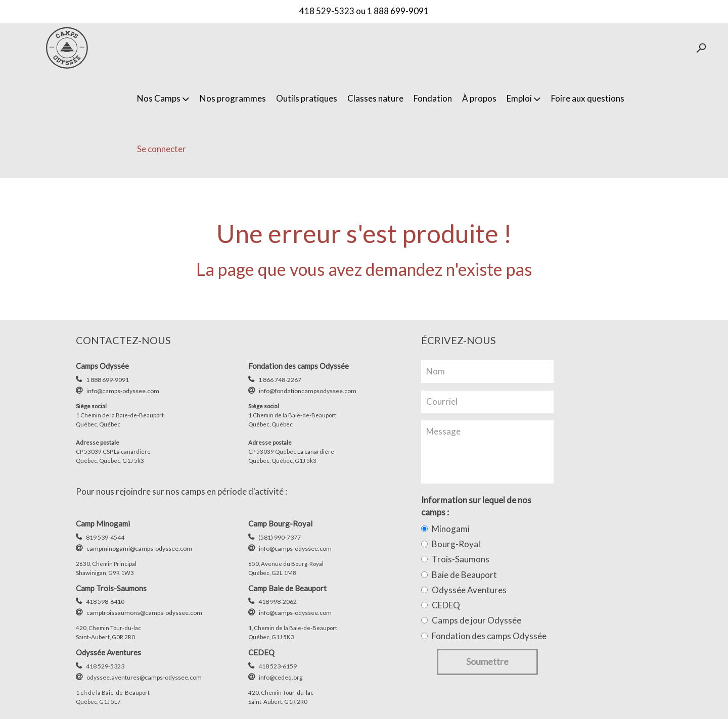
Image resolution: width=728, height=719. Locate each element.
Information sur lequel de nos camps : (476, 506)
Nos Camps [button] (163, 98)
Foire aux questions (588, 98)
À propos (479, 98)
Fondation (433, 98)
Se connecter (162, 149)
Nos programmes (233, 98)
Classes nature (375, 98)
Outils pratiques (307, 98)
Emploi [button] (524, 98)
